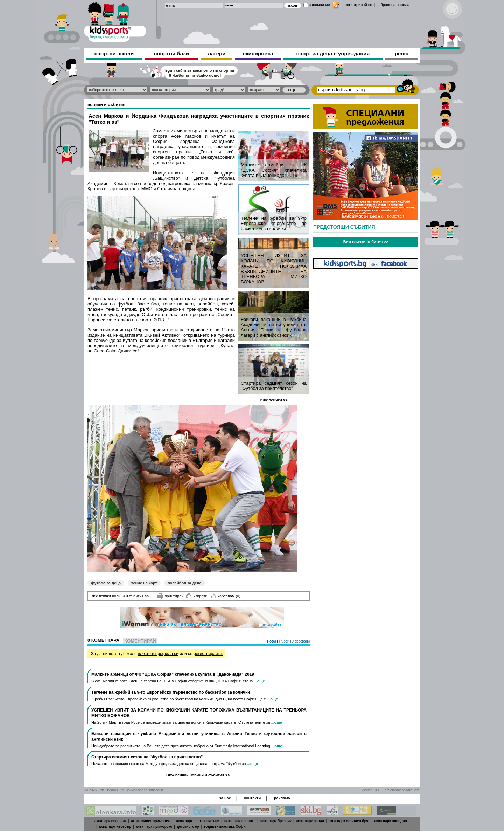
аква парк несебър (115, 827)
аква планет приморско (151, 821)
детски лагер (188, 827)
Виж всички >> (274, 400)
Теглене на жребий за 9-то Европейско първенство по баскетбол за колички (274, 223)
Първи (285, 641)
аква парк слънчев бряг (349, 821)
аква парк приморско (154, 827)
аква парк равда (310, 821)
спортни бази (171, 53)
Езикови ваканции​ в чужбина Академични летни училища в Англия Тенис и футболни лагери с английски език (274, 327)
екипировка (258, 53)
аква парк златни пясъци (198, 821)
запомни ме (320, 5)
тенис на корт (144, 583)
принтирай (170, 596)
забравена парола (393, 5)
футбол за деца (106, 583)
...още (259, 681)
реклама (282, 798)
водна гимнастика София (225, 827)
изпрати (197, 596)
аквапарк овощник (111, 821)
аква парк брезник (276, 821)
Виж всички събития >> (366, 242)
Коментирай (140, 641)
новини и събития (106, 105)
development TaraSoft (402, 790)
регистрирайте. (208, 654)
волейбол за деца (185, 583)
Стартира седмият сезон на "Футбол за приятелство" (274, 386)
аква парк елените (240, 821)
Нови (272, 641)
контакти (252, 798)
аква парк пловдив (391, 821)
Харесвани (301, 641)
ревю (402, 53)
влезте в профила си (158, 654)
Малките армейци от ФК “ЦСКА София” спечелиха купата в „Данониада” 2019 (274, 170)
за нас (225, 798)
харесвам (226, 596)
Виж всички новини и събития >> (120, 596)
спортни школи (114, 53)
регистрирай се (358, 5)
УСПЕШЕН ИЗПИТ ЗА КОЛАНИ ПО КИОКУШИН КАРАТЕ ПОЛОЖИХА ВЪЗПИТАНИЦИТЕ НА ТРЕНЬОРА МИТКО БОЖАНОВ (274, 269)
